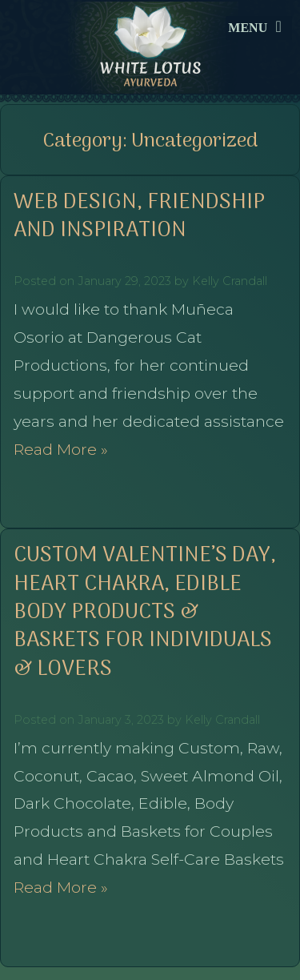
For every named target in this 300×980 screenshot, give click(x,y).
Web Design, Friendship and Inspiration (139, 217)
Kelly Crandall (230, 281)
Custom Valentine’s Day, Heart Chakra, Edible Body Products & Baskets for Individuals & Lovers (145, 612)
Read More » (61, 449)
